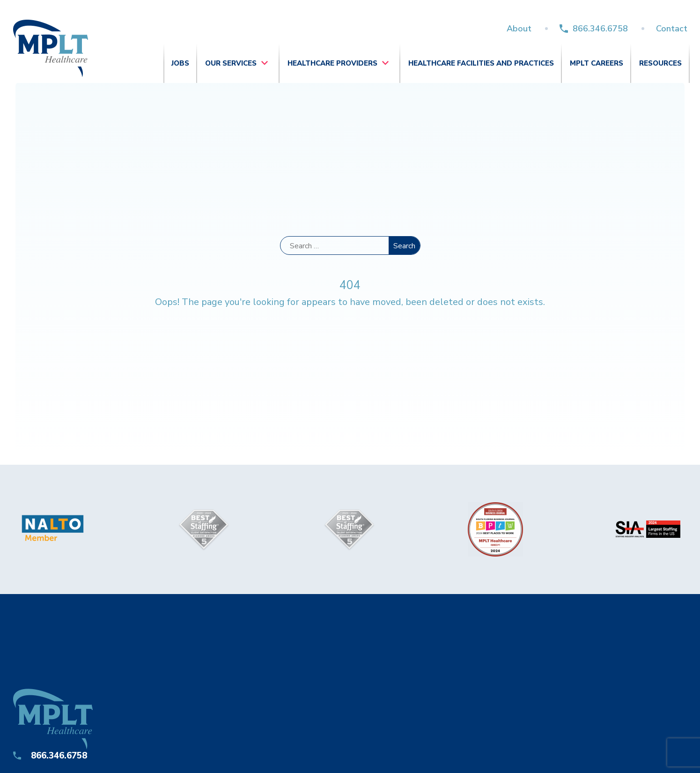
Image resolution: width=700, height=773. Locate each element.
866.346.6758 (600, 29)
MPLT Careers (597, 63)
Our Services (231, 63)
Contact (672, 29)
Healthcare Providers (332, 63)
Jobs (180, 63)
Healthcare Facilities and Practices (481, 63)
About (519, 29)
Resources (660, 63)
